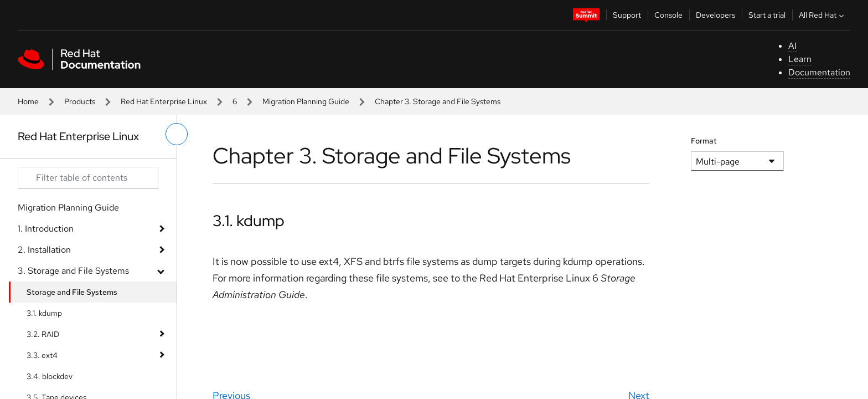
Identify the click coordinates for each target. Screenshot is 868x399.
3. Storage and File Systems (73, 271)
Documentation (819, 72)
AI (792, 46)
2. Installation (44, 250)
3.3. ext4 (42, 355)
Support (627, 15)
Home (28, 101)
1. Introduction (46, 229)
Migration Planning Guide (306, 101)
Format (704, 141)
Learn (800, 59)
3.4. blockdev (50, 376)
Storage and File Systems (72, 292)
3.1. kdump (44, 313)
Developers (715, 15)
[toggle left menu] (177, 134)
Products (80, 101)
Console (668, 15)
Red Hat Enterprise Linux (164, 101)
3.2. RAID (43, 334)
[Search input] (88, 178)
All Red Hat (823, 15)
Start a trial (767, 15)
